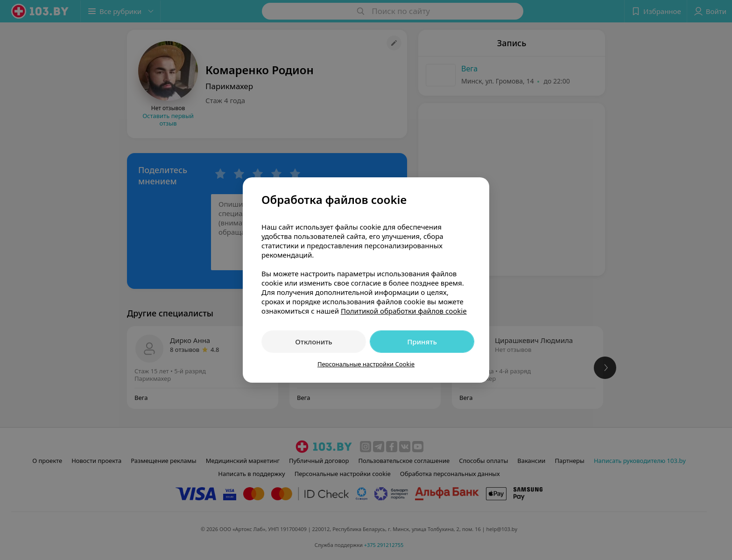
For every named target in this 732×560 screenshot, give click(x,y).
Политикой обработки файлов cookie (404, 311)
